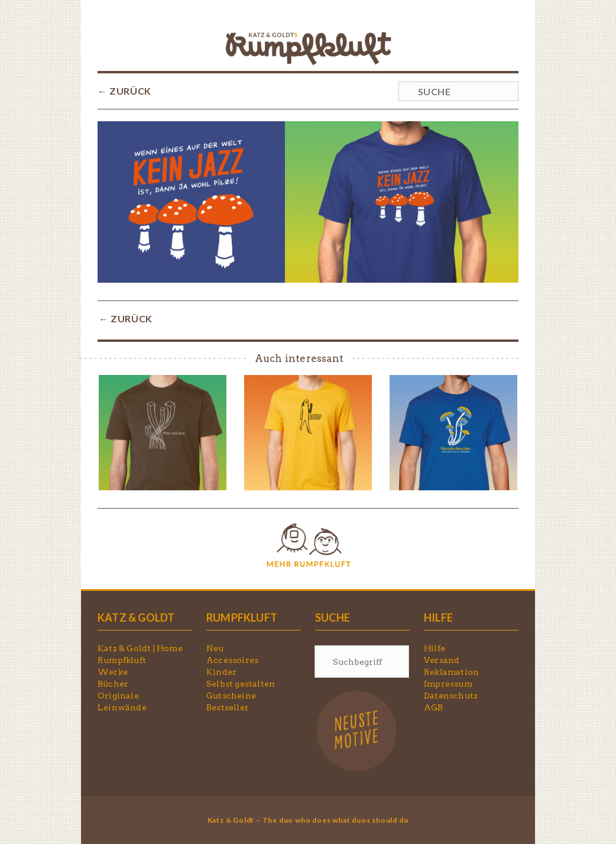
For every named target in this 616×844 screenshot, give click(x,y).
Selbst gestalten (241, 684)
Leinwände (122, 707)
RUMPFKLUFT (242, 617)
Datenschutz (451, 696)
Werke (113, 672)
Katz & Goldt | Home (140, 648)
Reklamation (451, 672)
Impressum (448, 684)
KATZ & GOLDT (136, 617)
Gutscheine (231, 696)
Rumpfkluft (122, 660)
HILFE (438, 617)
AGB (434, 707)
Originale (118, 696)
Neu (215, 648)
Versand (442, 660)
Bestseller (228, 707)
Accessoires (232, 660)
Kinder (221, 672)
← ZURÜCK (124, 91)
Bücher (113, 684)
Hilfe (435, 648)
